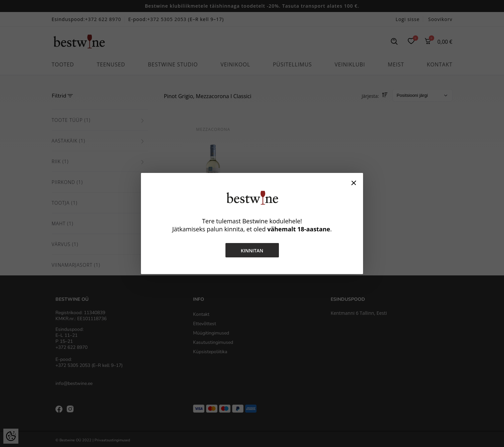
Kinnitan (252, 251)
